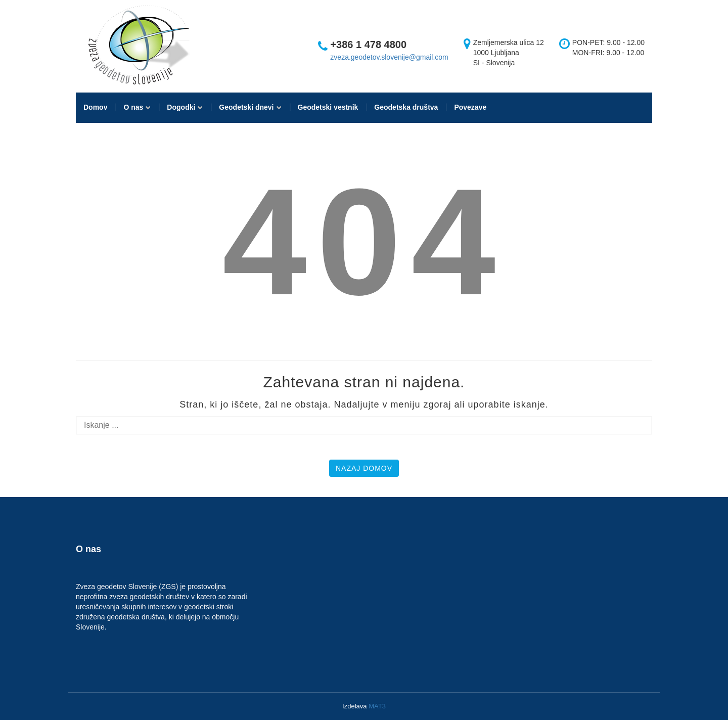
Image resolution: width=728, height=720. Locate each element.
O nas (133, 107)
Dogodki (181, 107)
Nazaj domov (364, 468)
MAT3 (377, 706)
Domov (95, 107)
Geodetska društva (406, 107)
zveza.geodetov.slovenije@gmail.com (389, 57)
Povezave (470, 107)
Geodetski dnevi (246, 107)
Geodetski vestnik (328, 107)
